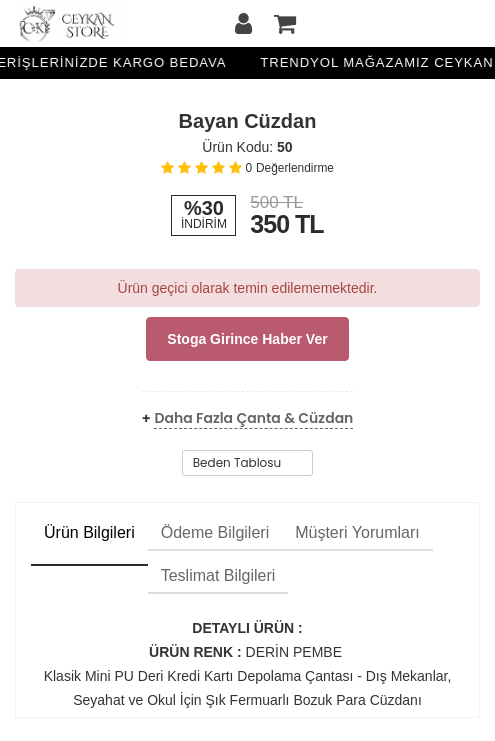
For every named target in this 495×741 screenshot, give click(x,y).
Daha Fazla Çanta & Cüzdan (253, 418)
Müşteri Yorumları (357, 532)
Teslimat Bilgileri (218, 575)
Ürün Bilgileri (89, 532)
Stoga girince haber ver (247, 339)
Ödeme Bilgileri (215, 532)
